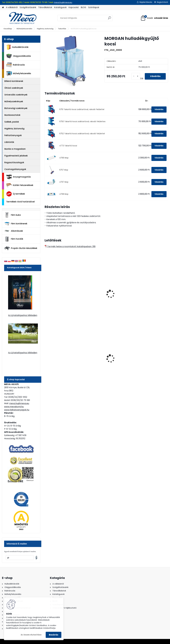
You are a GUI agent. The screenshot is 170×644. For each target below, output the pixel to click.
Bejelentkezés (146, 2)
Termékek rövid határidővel (20, 202)
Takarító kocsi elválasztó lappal (55, 296)
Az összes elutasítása (31, 635)
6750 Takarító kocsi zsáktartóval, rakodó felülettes (82, 122)
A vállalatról (12, 7)
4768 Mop (64, 194)
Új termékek (16, 194)
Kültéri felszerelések (20, 185)
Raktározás (16, 65)
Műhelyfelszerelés (24, 29)
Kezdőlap (8, 29)
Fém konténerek (16, 224)
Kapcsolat (74, 7)
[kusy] (136, 76)
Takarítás (62, 29)
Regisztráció (162, 2)
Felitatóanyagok (13, 135)
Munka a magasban (15, 149)
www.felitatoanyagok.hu (17, 410)
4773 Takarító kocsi (68, 146)
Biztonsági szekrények (16, 108)
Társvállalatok (45, 7)
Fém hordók (14, 239)
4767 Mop (64, 182)
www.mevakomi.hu (14, 407)
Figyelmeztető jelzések (16, 156)
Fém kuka (12, 215)
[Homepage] (3, 8)
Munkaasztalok (12, 115)
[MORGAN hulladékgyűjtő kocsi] (70, 61)
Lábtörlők (9, 142)
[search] (110, 19)
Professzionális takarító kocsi (153, 296)
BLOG (83, 7)
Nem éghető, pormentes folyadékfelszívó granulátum (90, 360)
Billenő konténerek (14, 81)
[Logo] (20, 18)
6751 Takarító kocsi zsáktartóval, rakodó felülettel (82, 109)
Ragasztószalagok (14, 162)
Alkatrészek (14, 231)
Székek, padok (12, 122)
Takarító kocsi (85, 294)
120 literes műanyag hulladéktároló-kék (57, 358)
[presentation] (46, 291)
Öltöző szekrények (14, 88)
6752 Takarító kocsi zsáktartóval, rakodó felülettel (82, 134)
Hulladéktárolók (17, 47)
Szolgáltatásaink (28, 7)
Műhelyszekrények (14, 101)
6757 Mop (64, 170)
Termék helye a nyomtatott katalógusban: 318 (70, 246)
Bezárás (54, 635)
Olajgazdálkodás (19, 56)
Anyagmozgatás (19, 177)
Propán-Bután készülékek (21, 248)
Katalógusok (60, 7)
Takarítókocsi (116, 294)
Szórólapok (94, 7)
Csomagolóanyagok (15, 169)
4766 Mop (64, 158)
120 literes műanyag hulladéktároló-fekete (152, 358)
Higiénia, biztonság (45, 29)
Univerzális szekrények (16, 95)
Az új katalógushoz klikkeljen (23, 315)
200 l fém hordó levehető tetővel (122, 358)
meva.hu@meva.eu (63, 2)
